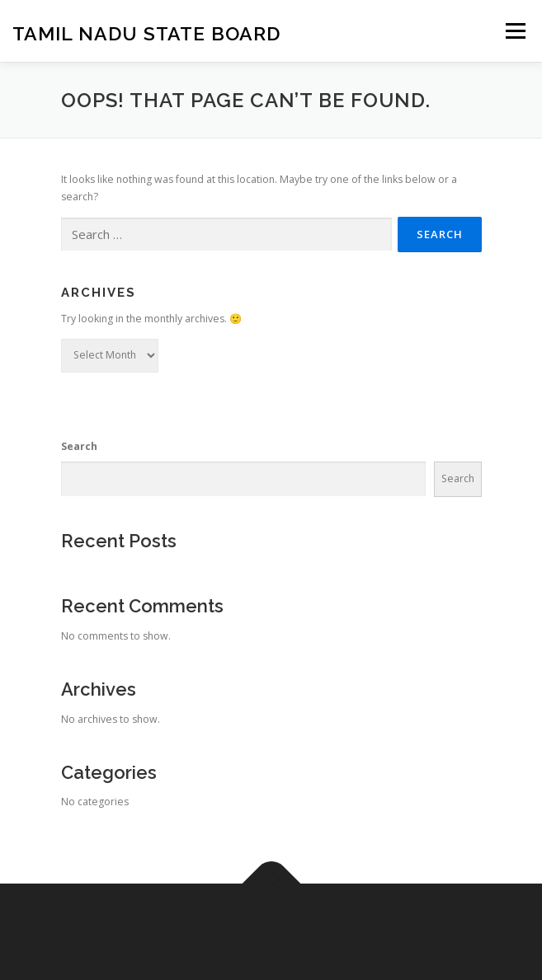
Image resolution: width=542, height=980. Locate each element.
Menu (514, 31)
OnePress (364, 922)
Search (79, 446)
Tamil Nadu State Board (146, 33)
